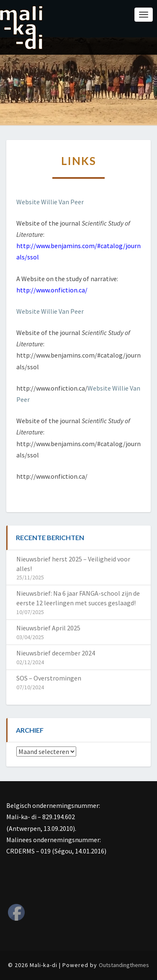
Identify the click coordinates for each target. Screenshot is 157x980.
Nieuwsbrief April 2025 (48, 628)
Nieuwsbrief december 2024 (56, 653)
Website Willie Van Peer (50, 202)
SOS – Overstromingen (49, 678)
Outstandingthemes (124, 965)
